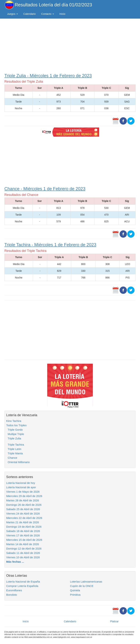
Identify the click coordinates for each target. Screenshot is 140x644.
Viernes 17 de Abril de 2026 (23, 535)
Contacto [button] (48, 14)
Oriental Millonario (18, 462)
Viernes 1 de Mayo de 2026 (23, 492)
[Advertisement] (70, 45)
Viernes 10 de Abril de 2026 (23, 557)
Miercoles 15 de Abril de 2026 (24, 540)
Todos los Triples (16, 425)
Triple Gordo (14, 430)
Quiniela (75, 590)
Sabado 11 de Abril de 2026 (23, 553)
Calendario (30, 14)
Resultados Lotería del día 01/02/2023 (53, 5)
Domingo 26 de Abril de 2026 (24, 505)
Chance (12, 458)
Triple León (14, 449)
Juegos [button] (12, 14)
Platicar (114, 621)
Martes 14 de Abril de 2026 (23, 544)
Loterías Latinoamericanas (86, 582)
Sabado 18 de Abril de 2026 (23, 531)
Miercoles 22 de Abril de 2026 (24, 518)
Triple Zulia (14, 438)
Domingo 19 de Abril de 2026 (24, 527)
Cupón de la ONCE (82, 586)
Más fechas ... (15, 562)
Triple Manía (14, 453)
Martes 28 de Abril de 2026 (23, 500)
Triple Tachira (15, 445)
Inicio (62, 14)
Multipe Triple (15, 434)
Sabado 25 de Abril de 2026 (23, 509)
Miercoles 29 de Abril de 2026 (24, 496)
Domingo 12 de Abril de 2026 (24, 549)
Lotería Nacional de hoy (21, 483)
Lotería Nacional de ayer (21, 487)
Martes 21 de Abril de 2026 (23, 522)
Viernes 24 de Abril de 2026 (23, 514)
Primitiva (75, 595)
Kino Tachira (14, 421)
